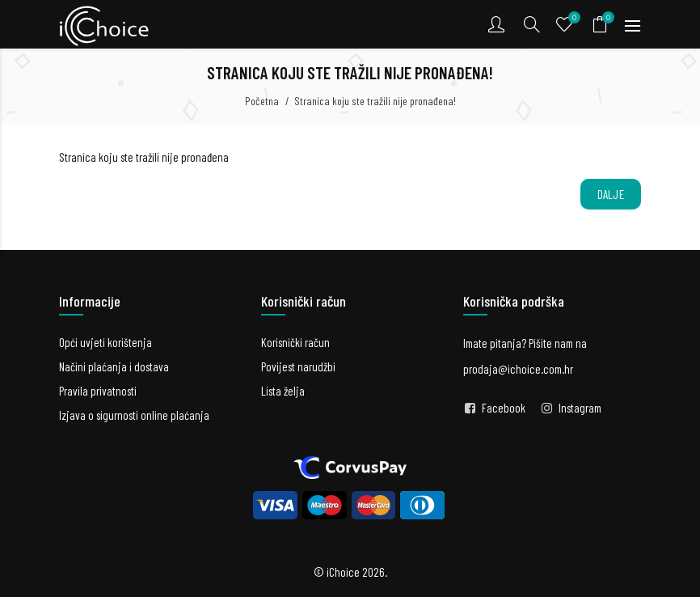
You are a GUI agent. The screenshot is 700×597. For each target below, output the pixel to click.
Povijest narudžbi (298, 366)
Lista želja (283, 391)
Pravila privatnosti (98, 391)
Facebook (504, 408)
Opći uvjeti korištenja (105, 342)
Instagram (580, 408)
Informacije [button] (90, 301)
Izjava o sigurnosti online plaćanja (134, 415)
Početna (262, 101)
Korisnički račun (295, 342)
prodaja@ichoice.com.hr (518, 369)
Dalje (611, 194)
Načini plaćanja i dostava (114, 366)
